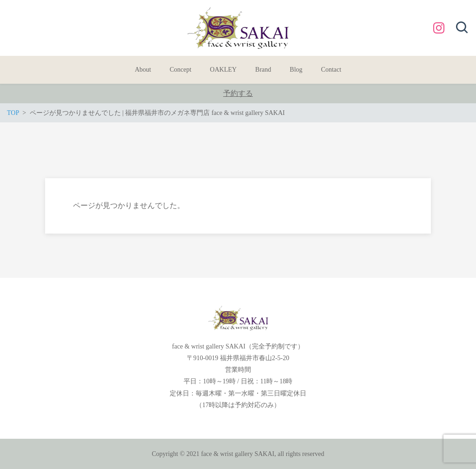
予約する (238, 93)
